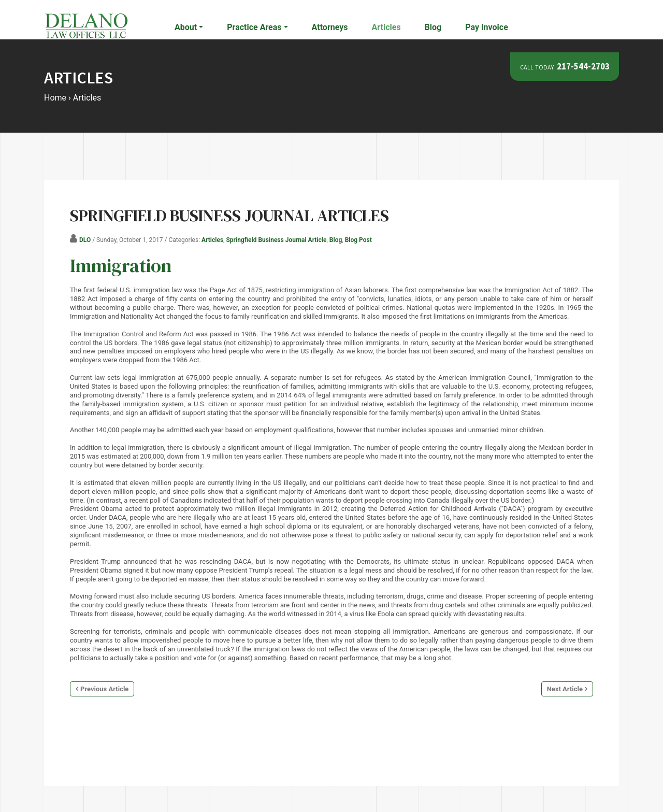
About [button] (186, 27)
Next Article (565, 689)
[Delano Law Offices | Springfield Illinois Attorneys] (86, 25)
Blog (433, 27)
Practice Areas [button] (254, 27)
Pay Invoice (487, 27)
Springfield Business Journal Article (276, 240)
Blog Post (358, 240)
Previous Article (104, 689)
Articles (386, 27)
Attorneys (330, 27)
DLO (85, 240)
